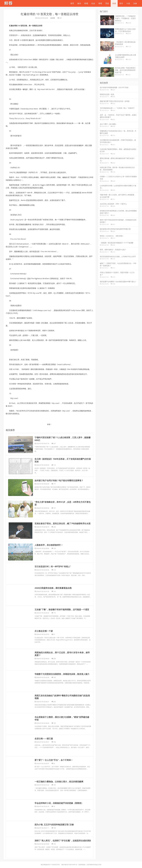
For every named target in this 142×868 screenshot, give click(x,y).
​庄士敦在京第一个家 (44, 611)
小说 (128, 3)
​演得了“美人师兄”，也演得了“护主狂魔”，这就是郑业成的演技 (63, 820)
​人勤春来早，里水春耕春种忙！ (49, 530)
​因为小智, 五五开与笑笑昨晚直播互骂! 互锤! (54, 804)
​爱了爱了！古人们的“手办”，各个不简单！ (54, 740)
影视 (86, 3)
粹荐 (54, 18)
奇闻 (100, 3)
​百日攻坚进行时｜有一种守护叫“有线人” (53, 546)
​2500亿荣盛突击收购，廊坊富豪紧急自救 (53, 568)
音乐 (121, 3)
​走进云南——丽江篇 (44, 718)
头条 (135, 3)
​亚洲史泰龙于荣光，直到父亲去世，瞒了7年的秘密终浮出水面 (63, 514)
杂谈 (114, 3)
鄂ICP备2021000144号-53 (69, 844)
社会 (93, 3)
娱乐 (79, 3)
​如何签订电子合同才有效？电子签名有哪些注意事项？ (59, 479)
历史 (107, 3)
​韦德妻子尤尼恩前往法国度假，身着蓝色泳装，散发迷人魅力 (62, 654)
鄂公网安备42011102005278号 (50, 844)
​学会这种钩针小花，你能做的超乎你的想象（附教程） (59, 783)
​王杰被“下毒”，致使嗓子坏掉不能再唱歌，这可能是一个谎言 (62, 589)
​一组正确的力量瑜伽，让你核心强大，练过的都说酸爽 (59, 761)
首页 (72, 3)
